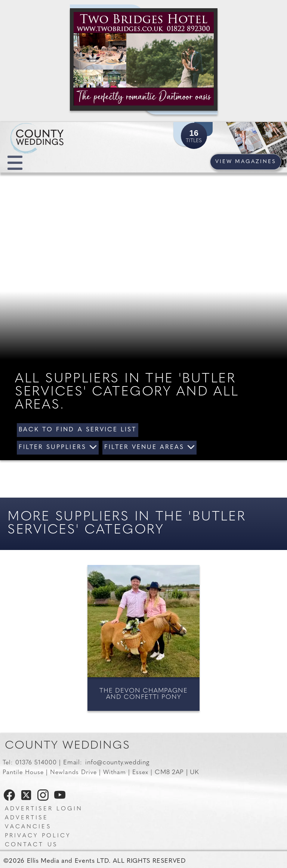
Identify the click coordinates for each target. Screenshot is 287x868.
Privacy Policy (38, 836)
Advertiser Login (44, 809)
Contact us (31, 845)
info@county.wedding (117, 763)
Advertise (27, 818)
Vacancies (28, 827)
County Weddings (67, 746)
